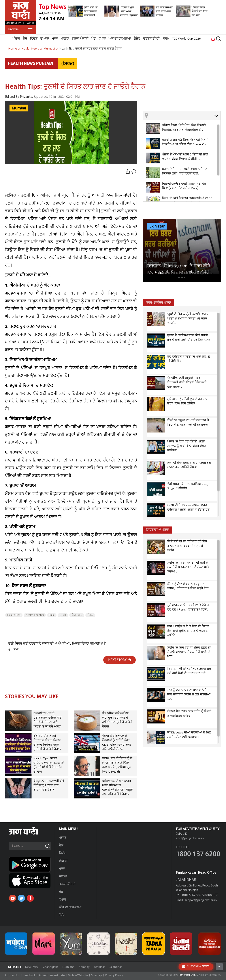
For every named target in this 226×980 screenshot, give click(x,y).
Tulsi (52, 615)
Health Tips (14, 615)
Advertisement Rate (52, 975)
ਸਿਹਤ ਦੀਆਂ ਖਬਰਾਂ (157, 530)
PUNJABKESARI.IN (188, 975)
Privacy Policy (114, 975)
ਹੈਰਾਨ (90, 615)
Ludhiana (68, 967)
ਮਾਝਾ (55, 39)
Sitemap (96, 975)
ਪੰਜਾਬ (16, 39)
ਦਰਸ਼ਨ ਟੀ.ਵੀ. (152, 39)
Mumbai (19, 108)
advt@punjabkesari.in (190, 838)
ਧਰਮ (166, 39)
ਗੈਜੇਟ (137, 39)
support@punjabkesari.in (201, 900)
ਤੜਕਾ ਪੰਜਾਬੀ (80, 39)
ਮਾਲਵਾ (65, 39)
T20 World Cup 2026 (186, 39)
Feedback (29, 975)
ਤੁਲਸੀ (63, 615)
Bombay (84, 967)
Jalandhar (116, 967)
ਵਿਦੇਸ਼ (34, 39)
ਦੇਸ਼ (25, 39)
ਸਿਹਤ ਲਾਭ (77, 615)
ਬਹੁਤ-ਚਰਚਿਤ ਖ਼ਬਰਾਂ (159, 303)
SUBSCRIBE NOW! (196, 967)
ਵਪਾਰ (102, 39)
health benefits (35, 615)
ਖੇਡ (94, 39)
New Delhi (32, 967)
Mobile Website (78, 975)
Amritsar (99, 967)
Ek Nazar (157, 226)
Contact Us (12, 975)
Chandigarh (50, 967)
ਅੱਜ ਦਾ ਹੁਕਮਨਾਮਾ (120, 39)
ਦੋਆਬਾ (45, 39)
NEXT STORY (120, 660)
